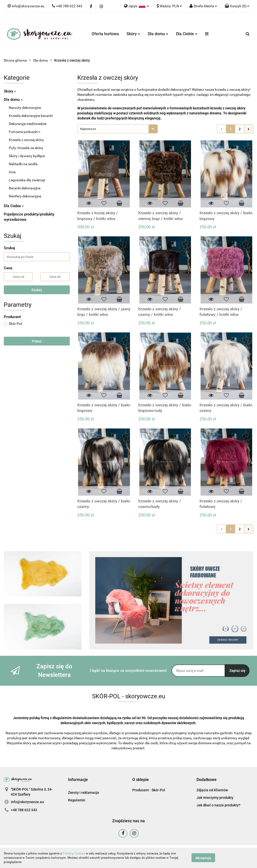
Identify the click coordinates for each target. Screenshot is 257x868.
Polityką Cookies (74, 853)
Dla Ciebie (187, 34)
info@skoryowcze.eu (27, 802)
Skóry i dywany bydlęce (27, 156)
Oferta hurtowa (105, 34)
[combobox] (117, 129)
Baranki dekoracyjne (25, 188)
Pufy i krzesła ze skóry (26, 148)
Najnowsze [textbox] (88, 129)
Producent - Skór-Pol (149, 790)
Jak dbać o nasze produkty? (218, 805)
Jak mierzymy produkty (215, 798)
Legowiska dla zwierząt (27, 180)
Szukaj (37, 290)
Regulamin (77, 800)
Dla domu (158, 34)
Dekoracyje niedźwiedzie (28, 124)
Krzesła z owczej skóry (26, 140)
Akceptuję (203, 858)
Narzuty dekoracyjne (25, 108)
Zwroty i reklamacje (84, 793)
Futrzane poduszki (25, 132)
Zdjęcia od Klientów (212, 790)
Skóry (133, 34)
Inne (12, 172)
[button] (237, 6)
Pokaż (37, 341)
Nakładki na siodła (23, 164)
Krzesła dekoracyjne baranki (31, 116)
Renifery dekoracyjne (25, 196)
